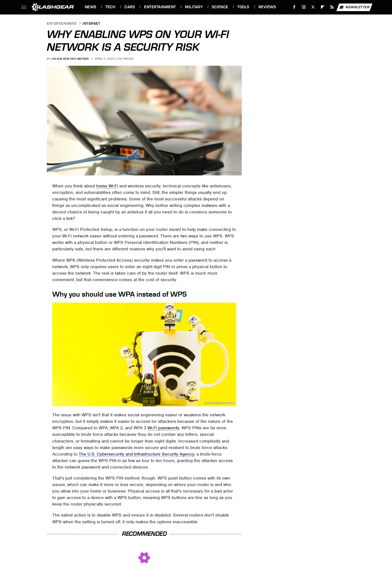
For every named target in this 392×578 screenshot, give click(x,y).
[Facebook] (294, 7)
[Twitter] (313, 7)
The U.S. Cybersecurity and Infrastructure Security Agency (136, 454)
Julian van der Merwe (70, 59)
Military (194, 7)
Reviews (267, 7)
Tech (110, 7)
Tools (243, 7)
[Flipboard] (323, 7)
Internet (91, 24)
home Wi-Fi (107, 186)
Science (220, 7)
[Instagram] (304, 7)
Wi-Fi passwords (163, 428)
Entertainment (160, 7)
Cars (130, 7)
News (90, 7)
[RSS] (332, 7)
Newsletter (354, 7)
